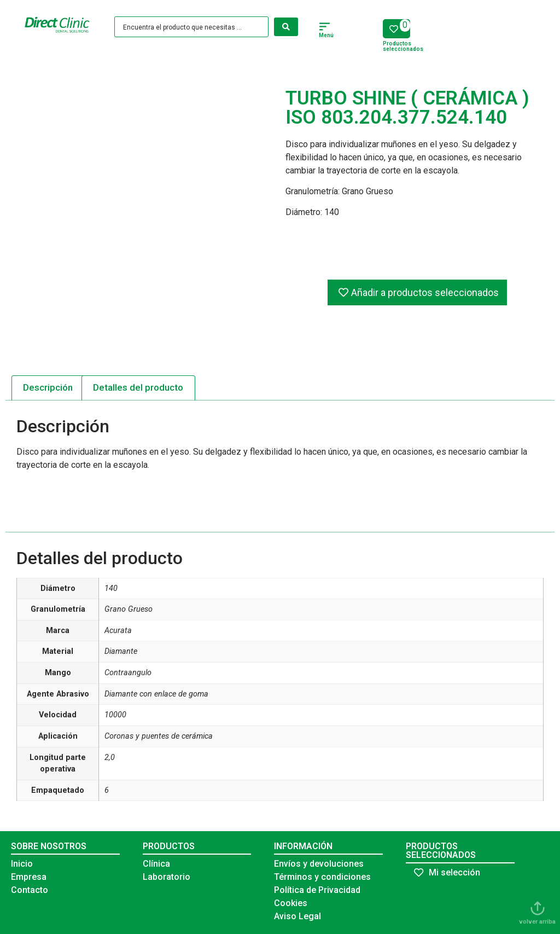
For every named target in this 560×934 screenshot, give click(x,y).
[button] (325, 28)
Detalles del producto (138, 387)
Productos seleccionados (403, 46)
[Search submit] (286, 27)
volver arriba (537, 922)
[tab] (48, 388)
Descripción (48, 387)
